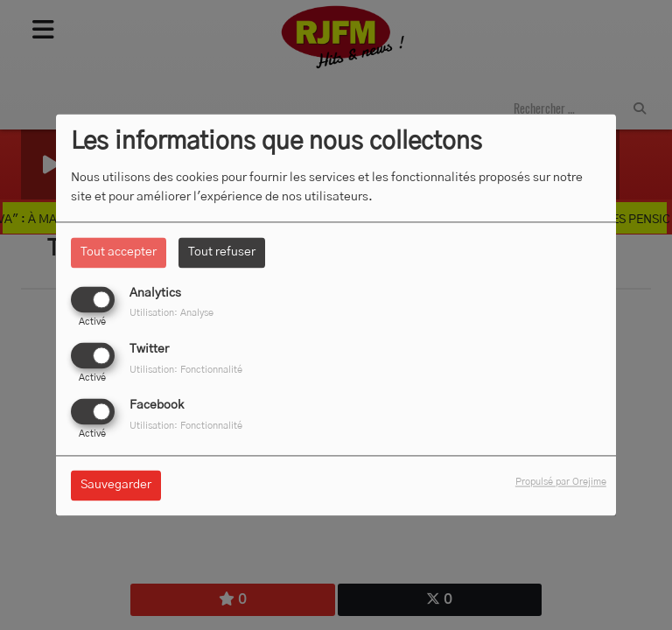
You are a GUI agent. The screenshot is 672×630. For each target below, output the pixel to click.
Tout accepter (119, 252)
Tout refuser (222, 252)
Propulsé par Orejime (561, 483)
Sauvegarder (116, 486)
